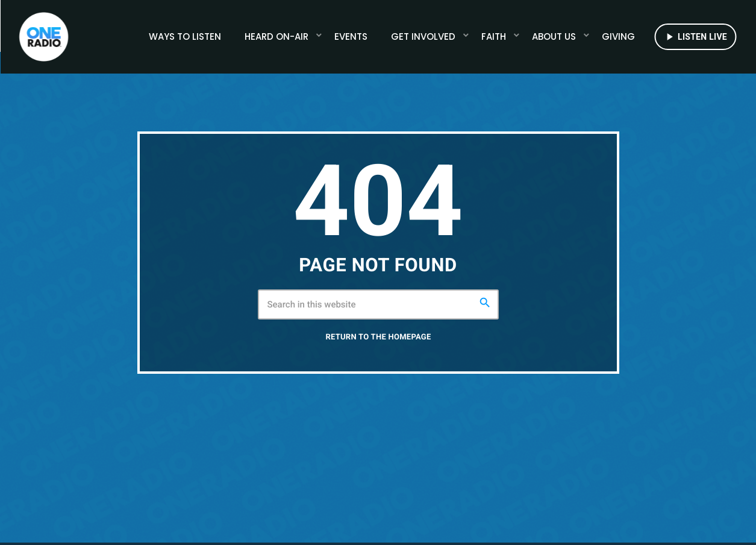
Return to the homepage (379, 359)
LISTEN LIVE (695, 37)
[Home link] (43, 37)
